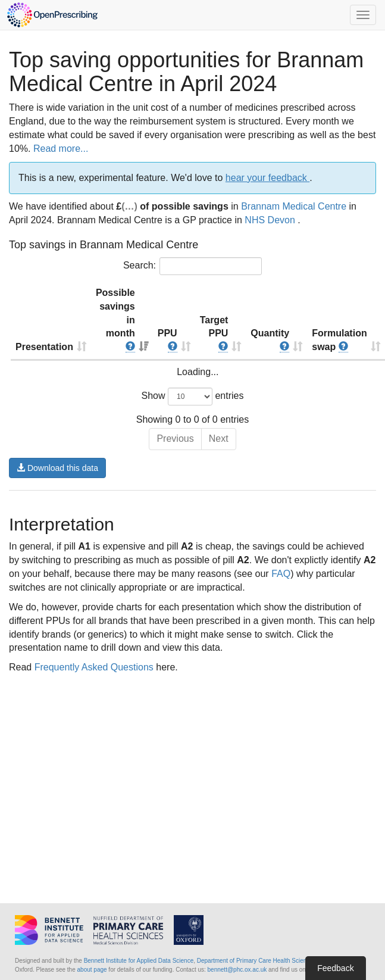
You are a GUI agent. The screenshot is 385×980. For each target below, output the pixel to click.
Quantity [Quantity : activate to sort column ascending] (270, 340)
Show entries (193, 397)
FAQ (281, 574)
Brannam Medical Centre (294, 206)
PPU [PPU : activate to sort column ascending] (168, 340)
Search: (192, 266)
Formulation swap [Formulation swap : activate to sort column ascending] (339, 340)
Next (219, 438)
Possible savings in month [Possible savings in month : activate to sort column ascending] (115, 320)
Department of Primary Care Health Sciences (256, 961)
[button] (130, 347)
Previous (175, 438)
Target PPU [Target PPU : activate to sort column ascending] (214, 334)
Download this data (57, 468)
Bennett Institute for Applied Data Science (139, 961)
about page (92, 970)
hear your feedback (267, 178)
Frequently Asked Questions (94, 667)
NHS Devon (271, 220)
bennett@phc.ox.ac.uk (237, 970)
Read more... (61, 149)
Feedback (335, 968)
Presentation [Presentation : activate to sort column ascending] (44, 347)
